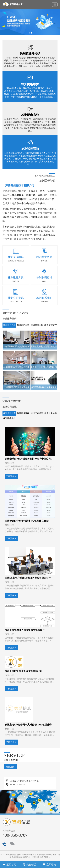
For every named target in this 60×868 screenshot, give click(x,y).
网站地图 (36, 857)
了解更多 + (11, 505)
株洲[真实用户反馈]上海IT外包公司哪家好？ (28, 607)
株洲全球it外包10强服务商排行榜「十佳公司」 (29, 487)
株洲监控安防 (30, 149)
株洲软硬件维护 (30, 53)
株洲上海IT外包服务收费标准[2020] (23, 700)
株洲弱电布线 (30, 115)
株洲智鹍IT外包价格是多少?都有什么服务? (27, 550)
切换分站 (47, 857)
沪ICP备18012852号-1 (22, 857)
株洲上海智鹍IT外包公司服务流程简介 (25, 659)
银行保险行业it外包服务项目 (44, 416)
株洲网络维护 (30, 84)
